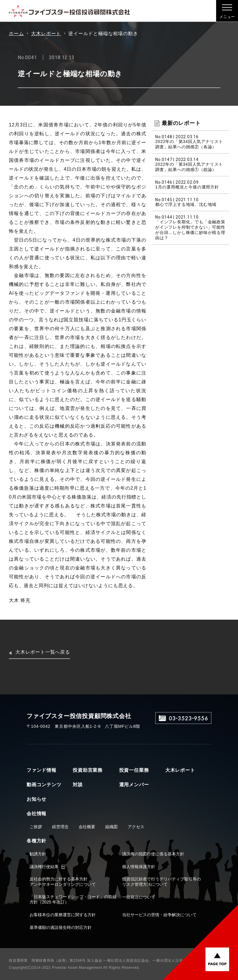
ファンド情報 (42, 770)
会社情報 (37, 814)
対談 (78, 785)
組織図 (111, 827)
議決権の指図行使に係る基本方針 (153, 854)
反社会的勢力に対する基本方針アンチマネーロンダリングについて (63, 882)
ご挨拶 (36, 827)
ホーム (16, 34)
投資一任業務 (134, 770)
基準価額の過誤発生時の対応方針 (61, 927)
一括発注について (139, 897)
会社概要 (87, 827)
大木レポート (46, 34)
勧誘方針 (38, 854)
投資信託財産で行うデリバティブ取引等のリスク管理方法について (161, 882)
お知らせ (37, 799)
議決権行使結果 (44, 867)
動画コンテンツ (44, 785)
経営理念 (60, 827)
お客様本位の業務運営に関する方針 (63, 915)
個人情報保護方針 (139, 867)
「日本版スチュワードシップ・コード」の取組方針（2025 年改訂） (73, 899)
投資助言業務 (88, 770)
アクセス (136, 827)
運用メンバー (134, 785)
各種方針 (37, 841)
